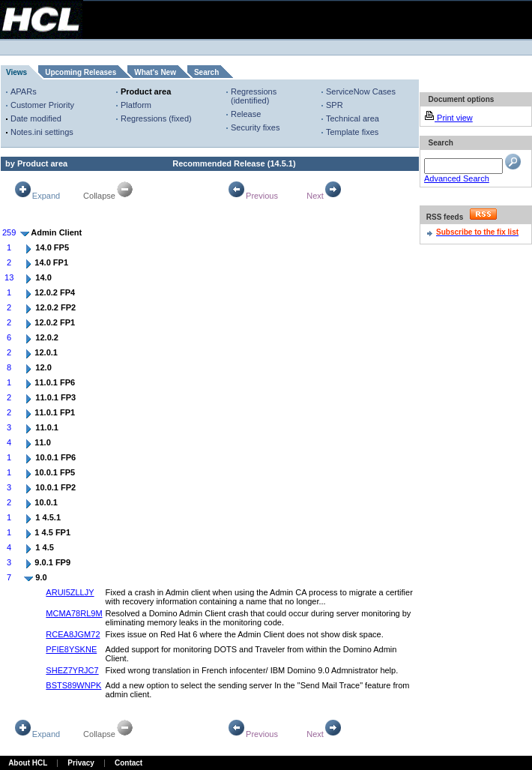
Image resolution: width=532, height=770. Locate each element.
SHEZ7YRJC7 (72, 670)
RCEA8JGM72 (73, 634)
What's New (155, 72)
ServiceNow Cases (361, 91)
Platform (136, 105)
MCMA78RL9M (74, 613)
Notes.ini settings (42, 132)
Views (16, 72)
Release (246, 114)
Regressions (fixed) (156, 118)
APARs (24, 91)
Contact (129, 763)
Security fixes (255, 127)
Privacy (81, 763)
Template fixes (352, 132)
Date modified (36, 118)
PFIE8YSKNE (71, 649)
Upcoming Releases (81, 72)
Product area (146, 91)
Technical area (353, 118)
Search (206, 72)
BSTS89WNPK (73, 685)
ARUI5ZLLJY (70, 592)
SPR (335, 105)
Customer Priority (42, 105)
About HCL (28, 763)
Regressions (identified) (254, 96)
